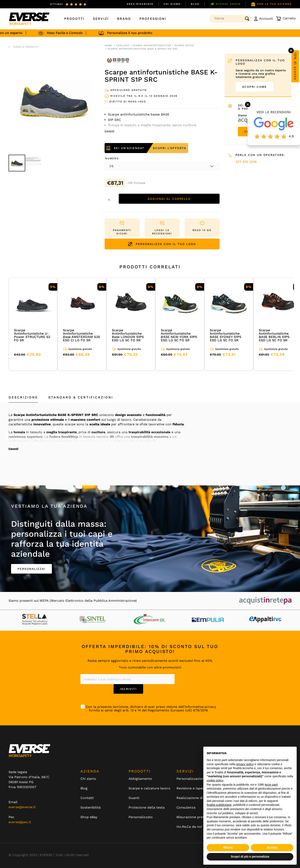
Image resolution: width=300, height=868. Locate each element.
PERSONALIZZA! (31, 569)
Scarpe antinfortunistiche (152, 45)
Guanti (134, 798)
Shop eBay (89, 817)
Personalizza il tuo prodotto (132, 33)
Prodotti (74, 19)
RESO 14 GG (202, 230)
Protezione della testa (147, 808)
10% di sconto (295, 66)
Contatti (87, 798)
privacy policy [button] (245, 764)
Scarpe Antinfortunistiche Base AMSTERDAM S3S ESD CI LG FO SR (81, 335)
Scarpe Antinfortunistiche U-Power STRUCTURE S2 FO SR (32, 335)
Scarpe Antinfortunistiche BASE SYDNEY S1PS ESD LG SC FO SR (226, 335)
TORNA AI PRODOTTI (26, 47)
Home (108, 45)
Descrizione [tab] (23, 397)
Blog (195, 4)
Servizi (101, 19)
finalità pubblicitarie (219, 805)
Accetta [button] (272, 848)
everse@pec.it (20, 822)
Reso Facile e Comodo (67, 33)
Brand (124, 19)
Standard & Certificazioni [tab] (81, 397)
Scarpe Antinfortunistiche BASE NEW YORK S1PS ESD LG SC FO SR (179, 335)
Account (264, 19)
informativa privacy (201, 707)
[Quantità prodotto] (111, 200)
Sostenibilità (91, 808)
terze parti (271, 785)
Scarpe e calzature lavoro (149, 788)
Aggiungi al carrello (169, 199)
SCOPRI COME (254, 87)
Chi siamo (172, 4)
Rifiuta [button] (228, 848)
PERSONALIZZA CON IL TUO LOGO (162, 244)
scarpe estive (184, 45)
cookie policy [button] (215, 780)
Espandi (13, 449)
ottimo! (57, 4)
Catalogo (123, 45)
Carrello (286, 19)
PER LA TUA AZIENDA (271, 4)
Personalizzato (141, 817)
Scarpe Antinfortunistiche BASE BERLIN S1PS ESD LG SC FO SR (274, 335)
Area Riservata (140, 4)
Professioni (153, 19)
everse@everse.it (22, 807)
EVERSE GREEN (225, 4)
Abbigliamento (140, 779)
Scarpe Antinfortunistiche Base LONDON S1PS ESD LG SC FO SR (128, 335)
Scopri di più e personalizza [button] (250, 857)
